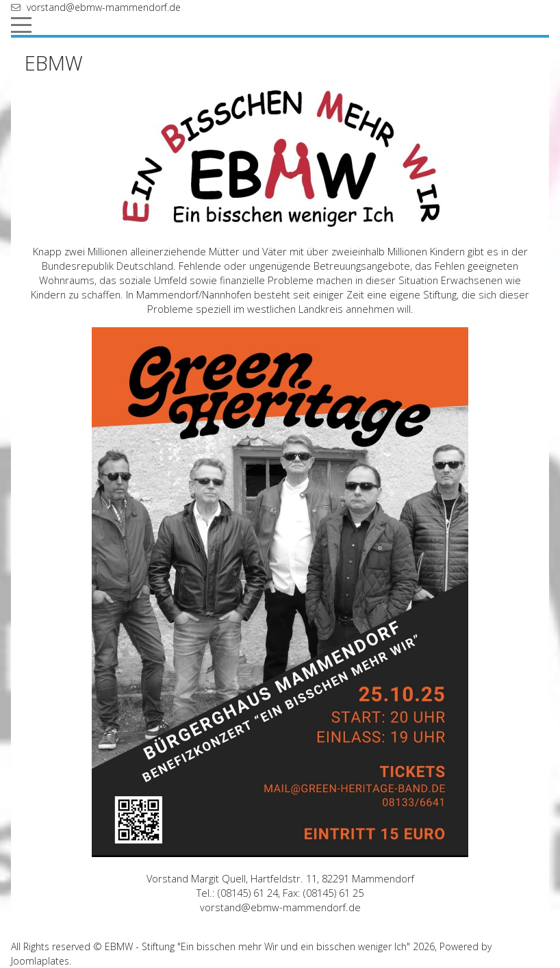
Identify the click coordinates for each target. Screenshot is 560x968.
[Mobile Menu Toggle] (21, 25)
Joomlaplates (40, 961)
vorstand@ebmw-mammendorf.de (104, 7)
